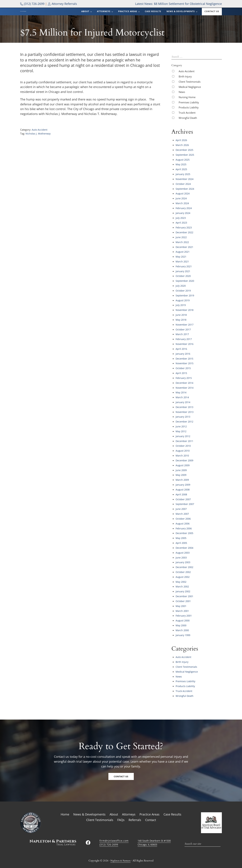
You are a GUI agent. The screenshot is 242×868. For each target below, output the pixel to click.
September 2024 (185, 195)
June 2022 (182, 242)
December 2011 (185, 439)
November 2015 (185, 364)
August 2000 (183, 613)
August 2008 (183, 486)
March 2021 (183, 265)
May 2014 (181, 392)
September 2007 (185, 500)
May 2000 (181, 618)
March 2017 (183, 336)
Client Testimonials (190, 89)
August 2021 (183, 256)
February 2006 (184, 524)
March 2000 (183, 623)
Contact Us (121, 767)
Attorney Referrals (62, 4)
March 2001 (183, 604)
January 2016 (183, 355)
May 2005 (181, 533)
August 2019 (183, 303)
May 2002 (181, 576)
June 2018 (182, 317)
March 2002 (183, 580)
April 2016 (182, 350)
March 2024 (183, 209)
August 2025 (183, 166)
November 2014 (185, 387)
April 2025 (182, 176)
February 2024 (184, 214)
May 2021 (181, 261)
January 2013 (183, 416)
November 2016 (185, 345)
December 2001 (185, 590)
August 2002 (183, 571)
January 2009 (183, 482)
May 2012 (181, 430)
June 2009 (182, 467)
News (182, 99)
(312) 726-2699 (32, 4)
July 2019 (181, 308)
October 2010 (184, 444)
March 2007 (183, 510)
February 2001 (184, 608)
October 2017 (184, 331)
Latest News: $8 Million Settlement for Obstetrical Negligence (178, 4)
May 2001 (181, 599)
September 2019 (185, 298)
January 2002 (183, 585)
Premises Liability (189, 110)
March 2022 (183, 246)
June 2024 (182, 204)
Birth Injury (185, 84)
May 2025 (181, 171)
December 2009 (185, 458)
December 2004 (185, 543)
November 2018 (185, 312)
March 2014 (183, 397)
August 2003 (183, 547)
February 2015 (184, 378)
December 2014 (185, 383)
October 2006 (184, 515)
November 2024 (185, 185)
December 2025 (185, 157)
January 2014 (183, 402)
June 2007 (182, 505)
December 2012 (185, 420)
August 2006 (183, 519)
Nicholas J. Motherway (38, 142)
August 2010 (183, 449)
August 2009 (183, 463)
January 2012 (183, 435)
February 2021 (184, 270)
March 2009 (183, 477)
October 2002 (184, 566)
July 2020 (181, 289)
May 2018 (181, 322)
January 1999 (183, 627)
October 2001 (184, 594)
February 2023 (184, 232)
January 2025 (183, 181)
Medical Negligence (190, 94)
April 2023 (182, 228)
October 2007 (184, 496)
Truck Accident (187, 120)
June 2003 (182, 552)
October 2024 (184, 190)
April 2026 (182, 148)
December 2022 (185, 237)
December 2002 (185, 561)
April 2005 (182, 538)
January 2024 (183, 218)
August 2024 (183, 199)
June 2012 (182, 425)
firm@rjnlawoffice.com (114, 831)
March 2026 (183, 152)
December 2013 (185, 406)
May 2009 (181, 472)
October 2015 (184, 369)
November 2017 (185, 326)
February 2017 (184, 341)
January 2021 (183, 275)
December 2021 (185, 251)
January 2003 (183, 557)
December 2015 (185, 359)
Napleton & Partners (120, 852)
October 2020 (184, 279)
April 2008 (182, 491)
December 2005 (185, 529)
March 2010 (183, 453)
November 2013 (185, 411)
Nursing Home (187, 105)
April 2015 (182, 373)
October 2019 (184, 294)
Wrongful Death (188, 125)
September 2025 (185, 162)
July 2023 (181, 223)
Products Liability (189, 115)
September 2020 (185, 284)
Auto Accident (40, 138)
